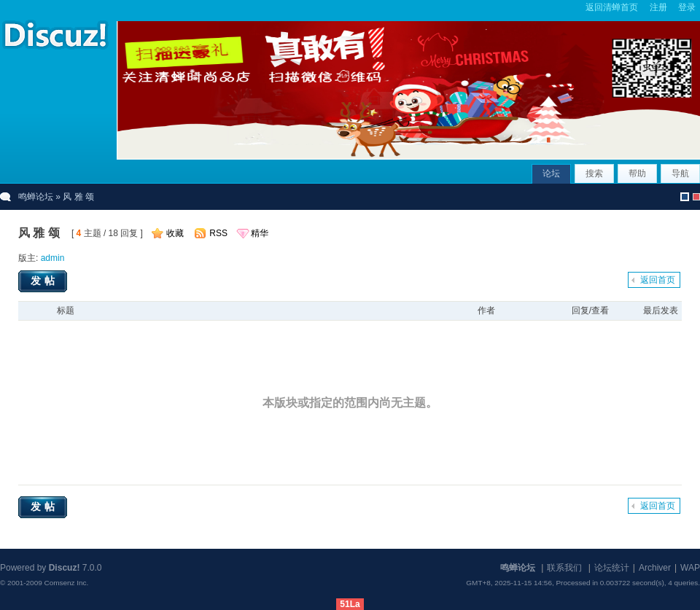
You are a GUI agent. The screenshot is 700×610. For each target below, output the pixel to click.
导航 (680, 173)
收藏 (175, 233)
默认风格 (685, 197)
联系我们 (564, 568)
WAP (690, 568)
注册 (658, 7)
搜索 (594, 173)
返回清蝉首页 (612, 7)
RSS (218, 233)
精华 (260, 233)
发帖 (44, 281)
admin (53, 258)
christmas (696, 197)
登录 (687, 7)
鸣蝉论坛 (36, 197)
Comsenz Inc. (66, 583)
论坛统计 (612, 568)
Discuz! (65, 568)
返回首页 (658, 280)
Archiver (655, 568)
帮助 (637, 173)
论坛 (551, 173)
